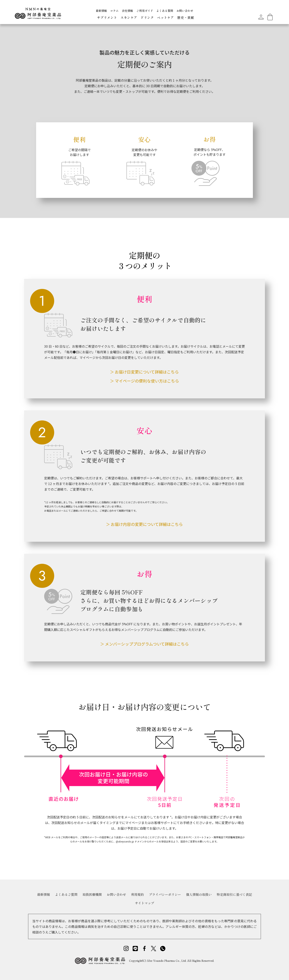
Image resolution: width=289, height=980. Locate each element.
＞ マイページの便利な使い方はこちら (144, 381)
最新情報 (101, 11)
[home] (38, 15)
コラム (114, 11)
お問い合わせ (185, 11)
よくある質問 (165, 11)
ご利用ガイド (145, 11)
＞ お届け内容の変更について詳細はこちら (144, 524)
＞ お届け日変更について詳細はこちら (144, 372)
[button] (107, 18)
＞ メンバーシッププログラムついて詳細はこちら (144, 644)
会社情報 (127, 11)
